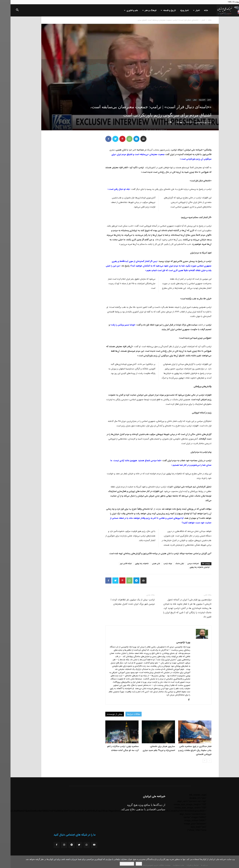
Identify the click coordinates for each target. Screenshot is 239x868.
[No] (235, 862)
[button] (7, 11)
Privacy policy (116, 864)
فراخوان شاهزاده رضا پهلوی (189, 567)
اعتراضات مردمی (183, 564)
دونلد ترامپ (157, 564)
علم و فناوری (120, 10)
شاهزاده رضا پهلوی (131, 564)
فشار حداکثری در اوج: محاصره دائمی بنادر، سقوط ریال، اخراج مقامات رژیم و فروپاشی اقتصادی (184, 750)
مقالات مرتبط (123, 714)
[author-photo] (191, 638)
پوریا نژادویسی (191, 122)
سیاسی (178, 100)
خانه (195, 10)
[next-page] (194, 761)
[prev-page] (199, 761)
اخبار (186, 10)
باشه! (128, 864)
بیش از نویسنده (104, 714)
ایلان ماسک (169, 564)
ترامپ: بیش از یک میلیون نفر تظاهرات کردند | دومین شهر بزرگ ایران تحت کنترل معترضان (122, 602)
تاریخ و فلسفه (158, 10)
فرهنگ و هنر (139, 10)
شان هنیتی (145, 564)
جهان (184, 100)
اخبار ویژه (174, 10)
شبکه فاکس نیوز (115, 564)
